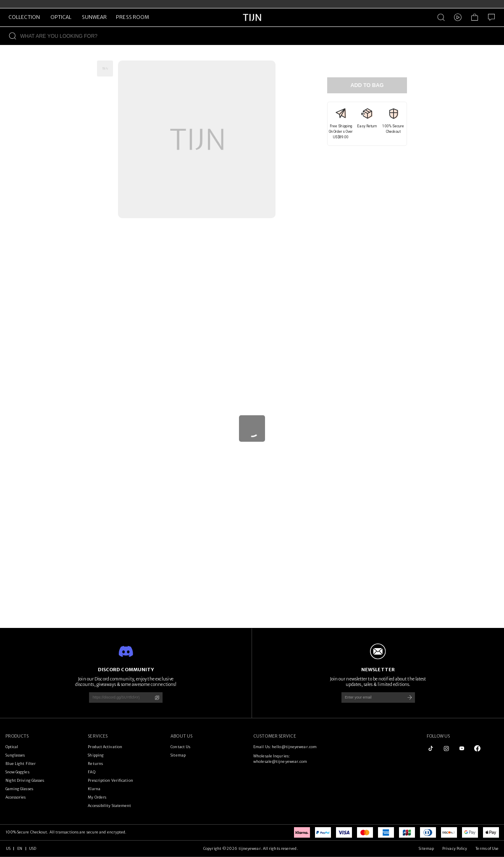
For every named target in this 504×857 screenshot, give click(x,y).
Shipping (96, 755)
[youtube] (462, 748)
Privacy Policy (455, 848)
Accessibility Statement (109, 806)
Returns (95, 763)
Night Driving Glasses (25, 780)
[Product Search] (441, 17)
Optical (12, 747)
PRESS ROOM (133, 17)
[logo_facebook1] (477, 748)
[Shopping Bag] (475, 17)
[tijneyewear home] (252, 25)
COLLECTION (24, 17)
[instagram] (446, 748)
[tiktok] (431, 748)
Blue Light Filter (21, 763)
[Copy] (157, 697)
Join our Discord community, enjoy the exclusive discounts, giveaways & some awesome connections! (126, 682)
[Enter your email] (371, 697)
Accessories (16, 797)
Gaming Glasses (19, 789)
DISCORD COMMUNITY (126, 670)
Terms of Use (487, 848)
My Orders (97, 797)
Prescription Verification (110, 780)
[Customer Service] (491, 17)
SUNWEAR (94, 17)
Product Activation (105, 747)
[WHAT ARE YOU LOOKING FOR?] (262, 36)
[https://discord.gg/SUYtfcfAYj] (118, 697)
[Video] (458, 17)
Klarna (94, 789)
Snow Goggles (17, 772)
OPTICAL (61, 17)
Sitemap (178, 755)
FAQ (91, 772)
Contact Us (180, 747)
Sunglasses (15, 755)
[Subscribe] (410, 697)
